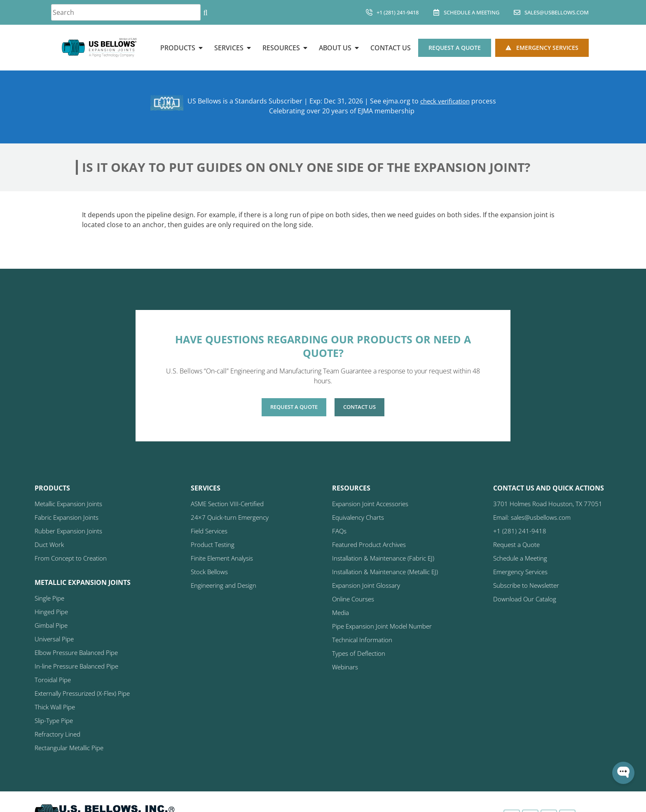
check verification (445, 101)
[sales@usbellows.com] (517, 12)
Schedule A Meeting (472, 12)
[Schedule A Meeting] (436, 12)
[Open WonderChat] (623, 773)
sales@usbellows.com (557, 12)
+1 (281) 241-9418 (398, 12)
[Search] (205, 12)
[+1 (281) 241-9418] (369, 12)
